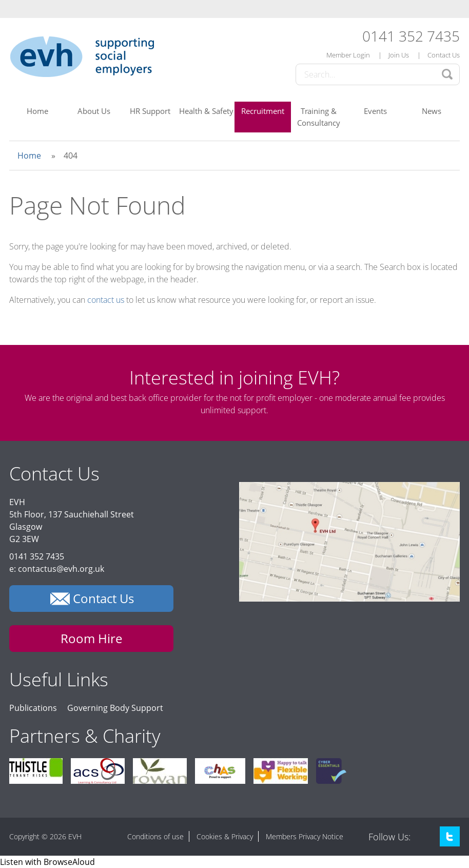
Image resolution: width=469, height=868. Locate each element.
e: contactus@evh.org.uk (57, 569)
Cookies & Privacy (225, 836)
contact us (106, 300)
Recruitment (263, 111)
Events (375, 111)
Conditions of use (155, 836)
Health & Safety (206, 111)
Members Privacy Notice (305, 836)
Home (37, 111)
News (432, 111)
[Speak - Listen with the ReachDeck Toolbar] (47, 862)
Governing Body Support (115, 708)
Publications (33, 708)
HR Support (150, 111)
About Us (94, 111)
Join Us (399, 55)
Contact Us (444, 55)
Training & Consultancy (319, 117)
